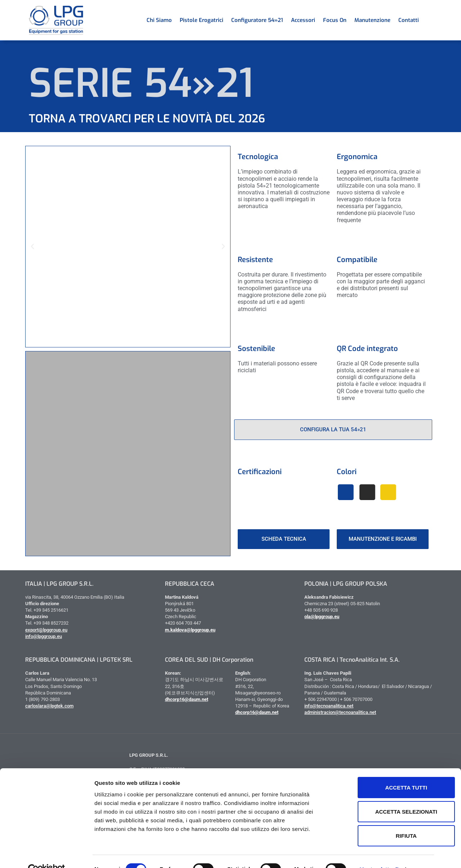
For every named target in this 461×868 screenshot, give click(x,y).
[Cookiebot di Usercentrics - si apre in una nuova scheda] (47, 854)
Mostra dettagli (379, 854)
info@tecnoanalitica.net (329, 706)
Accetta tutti (383, 772)
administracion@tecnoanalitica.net (340, 712)
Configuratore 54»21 (257, 20)
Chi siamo (159, 20)
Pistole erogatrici (202, 20)
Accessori (303, 20)
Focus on (335, 20)
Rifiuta (382, 820)
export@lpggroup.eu (46, 630)
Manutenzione (372, 20)
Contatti (409, 20)
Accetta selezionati (382, 796)
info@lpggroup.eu (44, 636)
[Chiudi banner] (450, 764)
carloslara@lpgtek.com (49, 706)
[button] (32, 247)
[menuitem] (427, 20)
